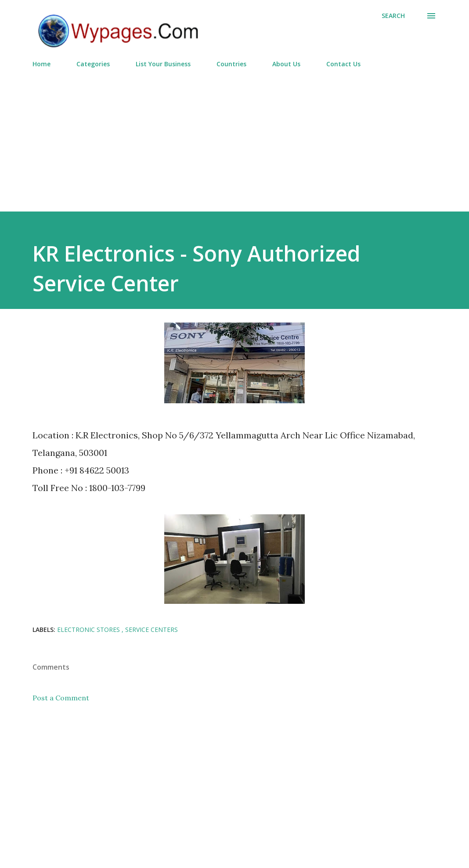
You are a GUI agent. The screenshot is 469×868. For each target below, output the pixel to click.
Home (41, 64)
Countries (231, 64)
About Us (286, 64)
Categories (93, 64)
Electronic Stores (89, 629)
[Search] (393, 16)
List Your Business (163, 64)
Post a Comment (61, 698)
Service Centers (152, 629)
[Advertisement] (234, 136)
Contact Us (343, 64)
